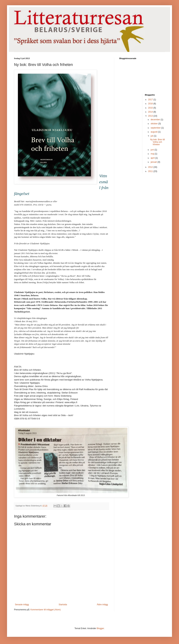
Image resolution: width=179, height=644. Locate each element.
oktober (154, 124)
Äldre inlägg (102, 605)
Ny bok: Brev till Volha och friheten (157, 142)
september (156, 128)
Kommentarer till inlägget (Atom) (45, 610)
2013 (151, 116)
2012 (151, 167)
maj (153, 154)
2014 (151, 112)
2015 (151, 108)
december (156, 120)
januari (154, 162)
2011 (151, 171)
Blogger (100, 628)
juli (152, 136)
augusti (154, 132)
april (153, 158)
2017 (151, 100)
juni (153, 150)
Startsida (63, 605)
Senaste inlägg (22, 605)
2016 (151, 104)
